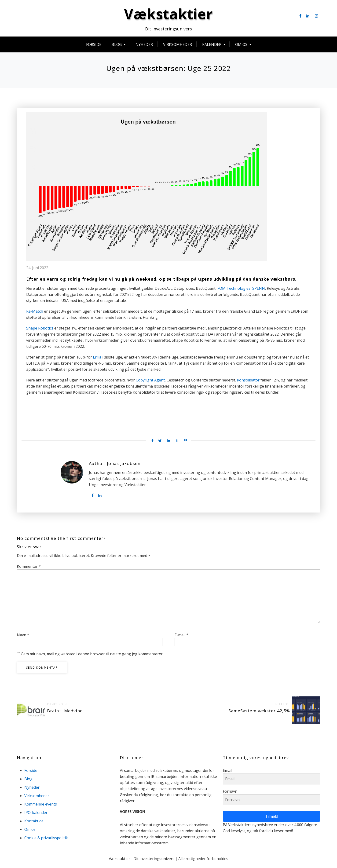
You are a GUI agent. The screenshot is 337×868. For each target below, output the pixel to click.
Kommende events (41, 806)
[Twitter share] (160, 442)
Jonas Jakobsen (124, 465)
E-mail (181, 637)
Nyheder (144, 46)
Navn (23, 637)
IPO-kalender (36, 814)
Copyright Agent (150, 382)
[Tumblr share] (177, 442)
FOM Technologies (234, 290)
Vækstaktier (168, 15)
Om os (241, 46)
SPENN (259, 290)
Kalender (212, 46)
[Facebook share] (151, 442)
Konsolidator (248, 382)
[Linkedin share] (168, 442)
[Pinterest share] (186, 442)
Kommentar (29, 568)
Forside (94, 46)
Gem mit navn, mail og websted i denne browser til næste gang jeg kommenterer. (92, 656)
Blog (117, 46)
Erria (97, 359)
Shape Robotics (40, 330)
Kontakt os (34, 823)
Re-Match (35, 313)
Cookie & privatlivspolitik (46, 839)
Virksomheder (178, 46)
